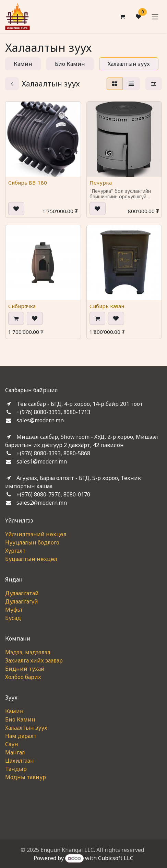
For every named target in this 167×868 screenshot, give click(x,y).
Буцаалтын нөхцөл (31, 559)
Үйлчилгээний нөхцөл (36, 534)
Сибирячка (22, 306)
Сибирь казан (107, 306)
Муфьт (14, 610)
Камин (14, 711)
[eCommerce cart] (122, 16)
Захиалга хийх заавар (34, 660)
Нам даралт (21, 736)
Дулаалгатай (22, 593)
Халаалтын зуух (26, 728)
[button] (16, 208)
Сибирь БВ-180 (28, 182)
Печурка (101, 182)
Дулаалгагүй (22, 601)
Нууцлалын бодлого (32, 542)
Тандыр (16, 769)
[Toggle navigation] (155, 16)
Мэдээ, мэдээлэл (28, 652)
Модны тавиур (26, 777)
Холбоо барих (23, 677)
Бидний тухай (25, 669)
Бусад (13, 618)
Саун (12, 744)
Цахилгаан (20, 761)
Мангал (15, 752)
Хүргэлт (15, 551)
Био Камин (20, 719)
